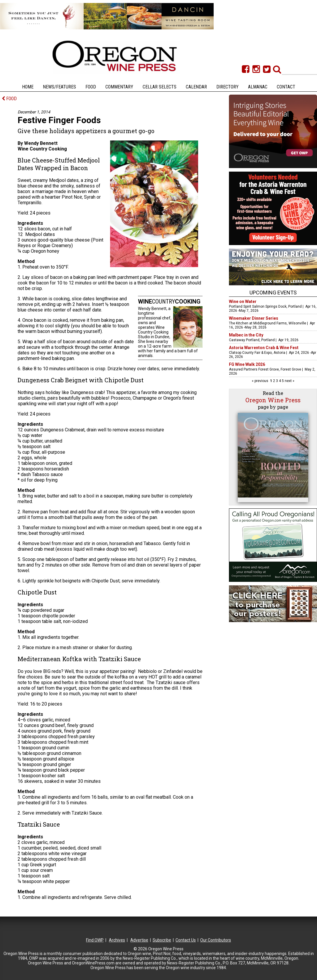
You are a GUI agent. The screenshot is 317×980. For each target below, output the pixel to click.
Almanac (258, 87)
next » (289, 381)
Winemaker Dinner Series (254, 318)
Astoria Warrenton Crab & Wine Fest (264, 348)
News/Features (59, 87)
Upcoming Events (273, 293)
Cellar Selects (160, 87)
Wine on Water (243, 301)
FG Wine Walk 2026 (247, 364)
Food (91, 87)
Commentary (119, 87)
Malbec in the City (246, 335)
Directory (227, 87)
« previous (260, 381)
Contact (286, 87)
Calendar (196, 87)
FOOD (9, 99)
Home (28, 87)
